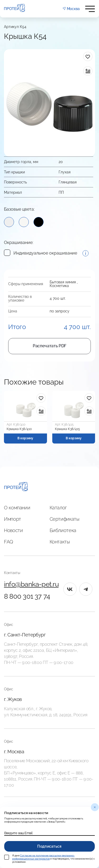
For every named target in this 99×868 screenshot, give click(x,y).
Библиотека (63, 530)
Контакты (60, 542)
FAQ (9, 542)
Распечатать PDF (49, 346)
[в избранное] (88, 56)
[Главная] (16, 487)
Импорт (13, 519)
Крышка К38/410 (19, 429)
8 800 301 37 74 (27, 596)
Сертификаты (65, 519)
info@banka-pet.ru (31, 584)
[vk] (70, 589)
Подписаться (49, 846)
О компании (17, 508)
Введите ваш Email (18, 833)
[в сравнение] (88, 71)
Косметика (59, 286)
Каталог (58, 508)
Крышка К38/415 (67, 429)
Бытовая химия (63, 282)
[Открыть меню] (90, 9)
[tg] (86, 589)
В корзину (25, 438)
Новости (13, 530)
